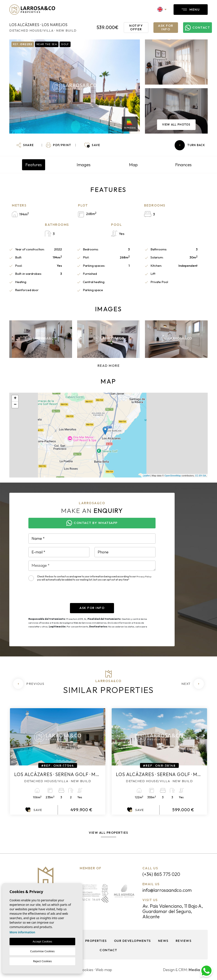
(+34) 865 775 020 (161, 874)
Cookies (87, 970)
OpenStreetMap (173, 476)
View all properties (108, 833)
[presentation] (61, 595)
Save (34, 810)
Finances (183, 165)
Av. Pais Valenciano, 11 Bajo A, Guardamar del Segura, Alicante (173, 911)
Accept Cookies (42, 941)
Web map (104, 970)
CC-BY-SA (200, 476)
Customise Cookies (42, 951)
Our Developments (132, 941)
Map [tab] (133, 165)
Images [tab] (84, 165)
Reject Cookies (42, 961)
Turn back (190, 145)
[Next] (193, 684)
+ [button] (15, 398)
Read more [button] (109, 366)
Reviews (184, 941)
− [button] (15, 405)
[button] (25, 145)
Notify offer (136, 27)
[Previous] (29, 684)
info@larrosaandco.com (167, 890)
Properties (96, 941)
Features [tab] (34, 165)
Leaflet (146, 476)
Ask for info (166, 27)
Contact (108, 950)
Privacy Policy (144, 577)
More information (22, 932)
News (163, 941)
